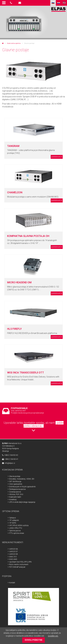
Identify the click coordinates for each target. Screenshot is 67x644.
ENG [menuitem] (64, 3)
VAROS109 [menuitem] (13, 554)
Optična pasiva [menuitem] (15, 531)
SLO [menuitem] (53, 3)
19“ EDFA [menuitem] (13, 523)
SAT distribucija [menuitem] (15, 481)
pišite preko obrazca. (44, 424)
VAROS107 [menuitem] (13, 552)
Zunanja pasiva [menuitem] (15, 492)
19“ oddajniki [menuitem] (14, 520)
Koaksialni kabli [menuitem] (15, 497)
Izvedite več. (53, 636)
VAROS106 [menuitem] (13, 549)
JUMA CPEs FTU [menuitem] (16, 528)
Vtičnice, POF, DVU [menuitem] (16, 494)
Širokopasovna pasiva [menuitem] (17, 489)
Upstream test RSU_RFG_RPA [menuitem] (20, 562)
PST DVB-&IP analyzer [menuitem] (17, 567)
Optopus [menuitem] (13, 518)
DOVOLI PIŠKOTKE (34, 640)
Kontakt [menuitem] (12, 583)
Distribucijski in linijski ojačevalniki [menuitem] (22, 487)
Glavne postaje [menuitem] (15, 476)
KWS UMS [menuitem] (13, 559)
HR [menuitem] (59, 3)
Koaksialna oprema (14, 43)
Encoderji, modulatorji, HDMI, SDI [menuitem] (22, 479)
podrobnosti (56, 157)
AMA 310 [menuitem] (13, 557)
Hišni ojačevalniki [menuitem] (16, 484)
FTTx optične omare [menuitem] (17, 533)
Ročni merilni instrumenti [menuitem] (19, 564)
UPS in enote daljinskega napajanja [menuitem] (22, 502)
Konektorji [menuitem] (13, 500)
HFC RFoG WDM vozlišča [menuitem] (19, 525)
